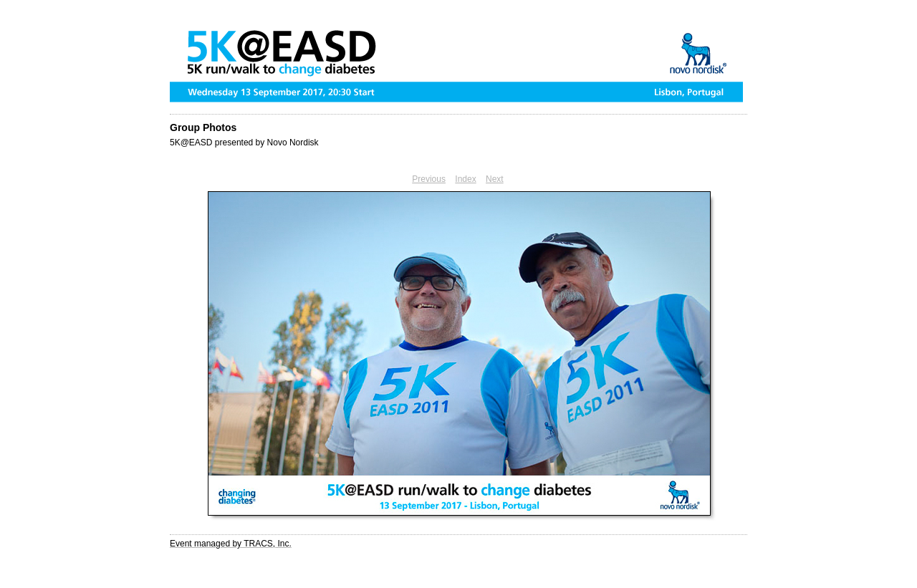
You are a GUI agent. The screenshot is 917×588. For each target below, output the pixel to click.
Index (465, 179)
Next (495, 179)
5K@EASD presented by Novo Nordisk (244, 143)
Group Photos (203, 127)
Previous (429, 179)
